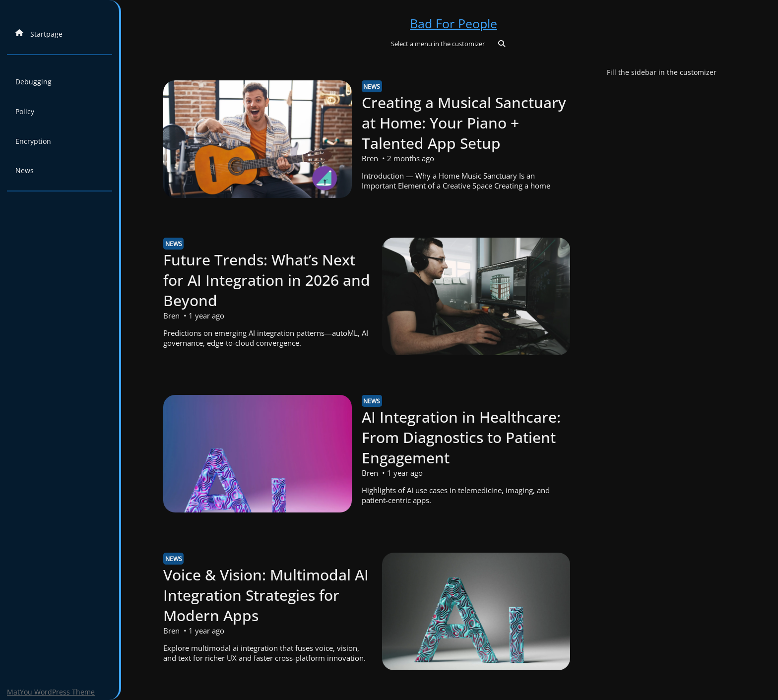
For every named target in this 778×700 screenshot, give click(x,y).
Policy (25, 111)
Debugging (33, 82)
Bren (370, 158)
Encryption (33, 141)
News (25, 170)
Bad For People (454, 23)
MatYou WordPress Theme (51, 692)
